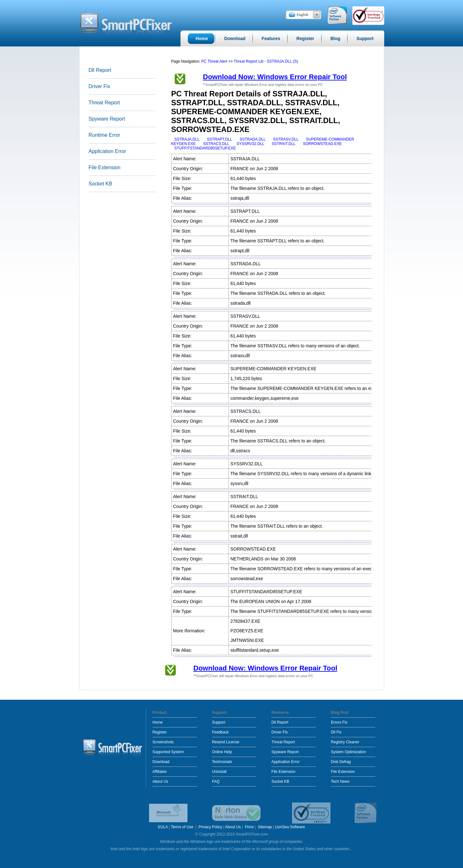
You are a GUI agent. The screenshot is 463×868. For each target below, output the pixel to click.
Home (158, 722)
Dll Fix (336, 732)
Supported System (168, 752)
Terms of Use (182, 827)
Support (219, 722)
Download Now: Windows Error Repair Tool (275, 77)
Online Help (222, 752)
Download (161, 762)
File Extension (105, 167)
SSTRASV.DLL (286, 139)
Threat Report (104, 103)
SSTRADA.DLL (253, 139)
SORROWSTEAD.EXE (322, 144)
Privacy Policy (211, 827)
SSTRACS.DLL (216, 144)
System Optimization (348, 752)
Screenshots (163, 742)
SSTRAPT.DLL (219, 139)
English (303, 15)
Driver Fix (99, 86)
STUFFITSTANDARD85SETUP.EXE (205, 148)
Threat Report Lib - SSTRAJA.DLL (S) (266, 61)
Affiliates (160, 772)
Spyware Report (107, 119)
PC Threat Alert (214, 61)
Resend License (226, 742)
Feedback (220, 732)
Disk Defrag (341, 762)
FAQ (216, 781)
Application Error (107, 151)
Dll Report (100, 70)
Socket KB (101, 184)
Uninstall (219, 772)
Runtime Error (105, 135)
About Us (160, 781)
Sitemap (265, 827)
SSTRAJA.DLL (187, 139)
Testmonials (222, 762)
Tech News (340, 781)
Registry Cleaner (345, 742)
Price (249, 827)
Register (160, 732)
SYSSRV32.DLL (251, 144)
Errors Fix (339, 722)
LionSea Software (290, 827)
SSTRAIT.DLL (284, 144)
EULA (163, 827)
